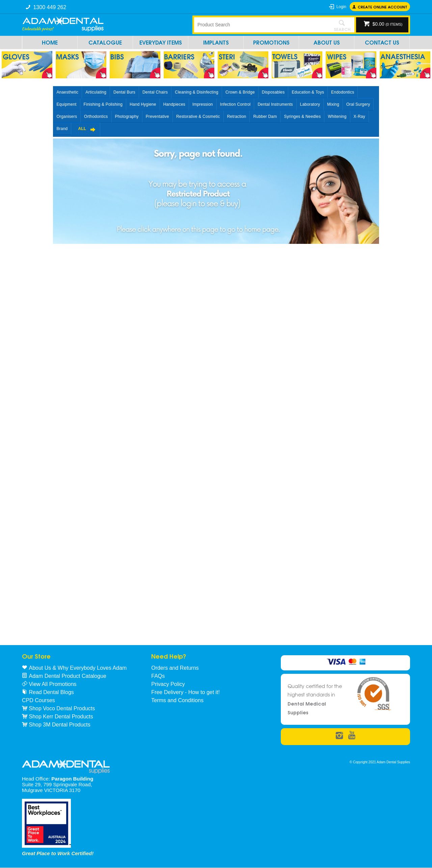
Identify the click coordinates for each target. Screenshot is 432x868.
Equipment (66, 104)
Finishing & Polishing (103, 104)
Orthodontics (96, 117)
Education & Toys (308, 92)
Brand (62, 129)
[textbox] (262, 25)
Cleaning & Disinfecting (197, 92)
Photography (127, 117)
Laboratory (310, 104)
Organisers (67, 117)
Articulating (96, 92)
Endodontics (343, 92)
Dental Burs (124, 92)
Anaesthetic (67, 92)
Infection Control (235, 104)
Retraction (237, 117)
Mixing (333, 104)
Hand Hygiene (143, 104)
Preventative (157, 117)
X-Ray (359, 117)
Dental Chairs (155, 92)
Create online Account (383, 7)
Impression (203, 104)
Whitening (337, 117)
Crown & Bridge (240, 92)
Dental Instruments (275, 104)
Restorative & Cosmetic (198, 117)
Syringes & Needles (302, 117)
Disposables (273, 92)
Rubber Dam (265, 117)
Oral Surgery (358, 104)
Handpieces (174, 104)
